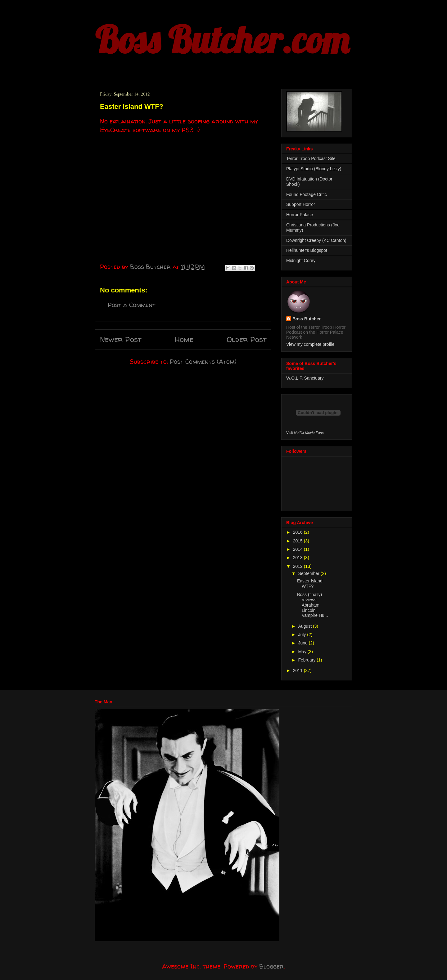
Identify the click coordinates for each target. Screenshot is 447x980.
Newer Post (121, 339)
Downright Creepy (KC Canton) (316, 240)
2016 (298, 532)
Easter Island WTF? (310, 584)
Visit (305, 432)
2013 (298, 558)
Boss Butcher (307, 319)
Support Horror (301, 204)
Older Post (246, 339)
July (303, 635)
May (303, 652)
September (309, 573)
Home (184, 339)
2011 (298, 670)
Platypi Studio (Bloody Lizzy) (314, 169)
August (305, 626)
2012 (298, 566)
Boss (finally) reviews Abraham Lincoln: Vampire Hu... (313, 605)
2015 (298, 541)
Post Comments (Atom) (203, 361)
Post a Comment (132, 305)
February (307, 660)
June (303, 643)
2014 (298, 549)
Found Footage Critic (307, 194)
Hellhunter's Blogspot (307, 250)
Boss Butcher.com (222, 39)
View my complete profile (310, 344)
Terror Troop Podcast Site (311, 158)
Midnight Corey (301, 261)
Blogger (271, 966)
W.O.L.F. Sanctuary (305, 378)
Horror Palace (300, 215)
